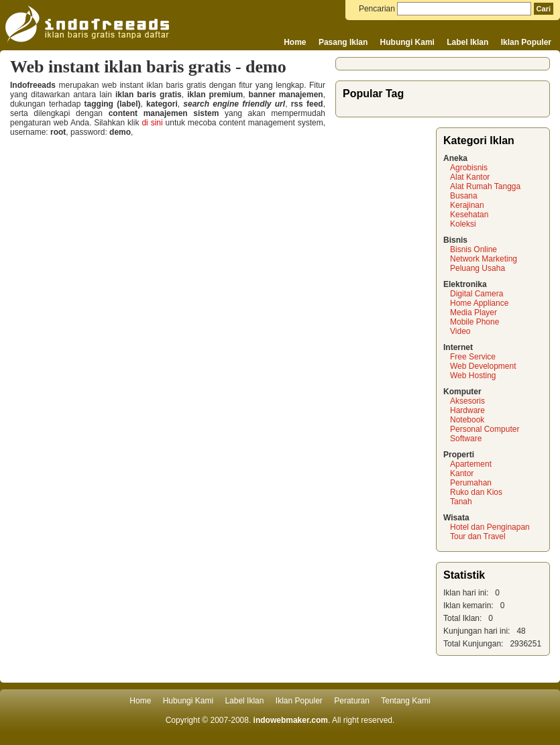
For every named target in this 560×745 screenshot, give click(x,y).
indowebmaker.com (291, 720)
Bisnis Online (473, 249)
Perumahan (471, 483)
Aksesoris (467, 401)
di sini (152, 123)
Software (466, 439)
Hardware (467, 410)
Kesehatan (469, 215)
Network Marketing (484, 259)
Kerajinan (467, 205)
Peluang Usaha (478, 268)
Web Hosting (473, 376)
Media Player (473, 312)
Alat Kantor (470, 177)
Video (460, 331)
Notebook (467, 420)
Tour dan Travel (478, 536)
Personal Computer (485, 429)
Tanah (461, 502)
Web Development (483, 366)
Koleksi (463, 224)
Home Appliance (479, 303)
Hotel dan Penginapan (490, 527)
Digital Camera (477, 294)
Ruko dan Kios (476, 492)
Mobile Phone (474, 322)
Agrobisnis (469, 168)
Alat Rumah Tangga (485, 186)
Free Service (473, 357)
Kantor (462, 473)
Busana (464, 196)
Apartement (471, 464)
